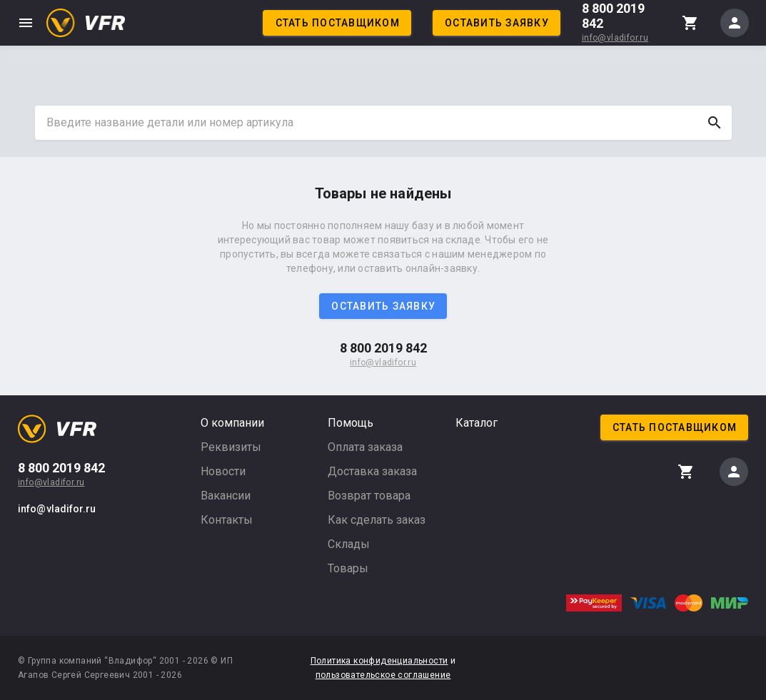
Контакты (227, 520)
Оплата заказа (365, 447)
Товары (348, 568)
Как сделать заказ (377, 520)
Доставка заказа (372, 471)
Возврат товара (369, 496)
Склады (349, 544)
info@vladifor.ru (615, 38)
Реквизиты (231, 447)
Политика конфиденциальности (379, 661)
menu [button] (26, 23)
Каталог (477, 423)
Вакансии (226, 496)
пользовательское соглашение (383, 675)
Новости (223, 471)
